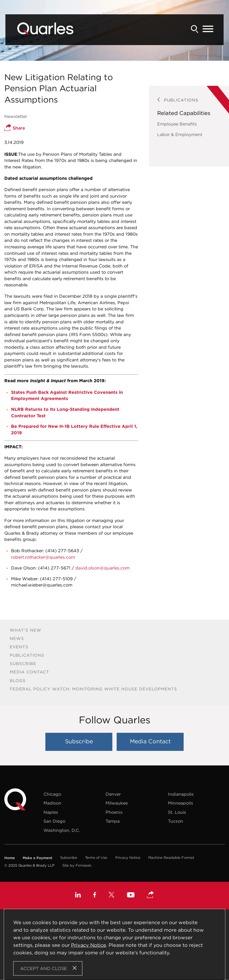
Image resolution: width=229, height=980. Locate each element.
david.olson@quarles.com (102, 568)
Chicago (52, 794)
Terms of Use (96, 858)
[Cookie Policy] (114, 945)
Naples (51, 812)
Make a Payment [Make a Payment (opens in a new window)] (37, 858)
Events (19, 647)
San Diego (54, 821)
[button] (150, 895)
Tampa (113, 821)
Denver (113, 794)
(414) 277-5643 (62, 551)
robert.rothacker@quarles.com (43, 557)
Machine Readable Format (171, 858)
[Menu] (208, 29)
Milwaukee (117, 803)
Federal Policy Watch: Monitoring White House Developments (93, 689)
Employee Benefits (177, 124)
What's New (26, 630)
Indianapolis (181, 794)
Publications (27, 655)
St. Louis (177, 812)
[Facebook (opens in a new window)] (95, 896)
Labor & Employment (180, 134)
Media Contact (29, 672)
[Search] (195, 29)
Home (10, 858)
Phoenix (114, 812)
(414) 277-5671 (54, 568)
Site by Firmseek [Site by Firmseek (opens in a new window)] (77, 865)
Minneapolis (181, 803)
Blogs (18, 681)
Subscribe (23, 664)
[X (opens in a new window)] (112, 896)
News (17, 638)
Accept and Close (44, 968)
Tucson (176, 821)
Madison (52, 803)
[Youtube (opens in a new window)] (131, 896)
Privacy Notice (128, 858)
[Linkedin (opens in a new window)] (78, 896)
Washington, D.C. (62, 830)
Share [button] (15, 128)
